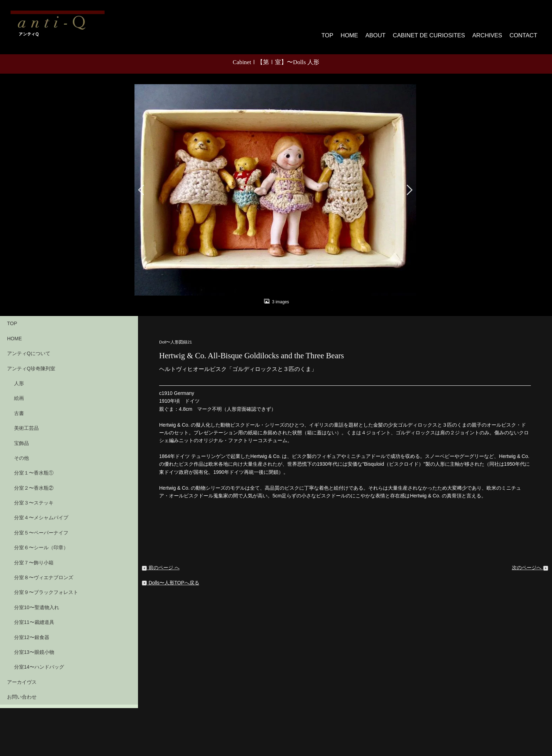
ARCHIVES (489, 32)
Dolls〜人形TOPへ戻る (170, 576)
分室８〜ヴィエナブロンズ (44, 570)
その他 (21, 451)
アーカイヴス (22, 675)
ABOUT (386, 32)
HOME (359, 32)
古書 (19, 406)
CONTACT (524, 32)
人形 (19, 376)
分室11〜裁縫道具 (34, 615)
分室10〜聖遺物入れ (37, 600)
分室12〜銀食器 (32, 630)
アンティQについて (29, 346)
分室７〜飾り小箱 (34, 556)
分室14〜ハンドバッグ (39, 660)
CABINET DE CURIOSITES (435, 32)
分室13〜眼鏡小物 (34, 645)
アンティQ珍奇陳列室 (31, 361)
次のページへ (530, 561)
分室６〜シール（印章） (41, 541)
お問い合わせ (22, 690)
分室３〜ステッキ (34, 496)
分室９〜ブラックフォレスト (46, 585)
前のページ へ (161, 561)
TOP (336, 32)
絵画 (19, 391)
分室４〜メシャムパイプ (41, 511)
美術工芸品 (26, 421)
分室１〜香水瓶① (34, 466)
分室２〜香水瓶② (34, 481)
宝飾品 (21, 436)
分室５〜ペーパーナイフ (41, 526)
